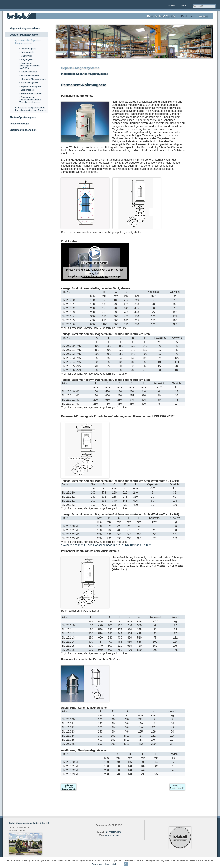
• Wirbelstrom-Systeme (30, 93)
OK (126, 864)
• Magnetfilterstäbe (28, 72)
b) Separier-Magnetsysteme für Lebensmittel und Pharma (31, 109)
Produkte (187, 16)
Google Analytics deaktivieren (106, 864)
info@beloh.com (113, 832)
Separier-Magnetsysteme (24, 35)
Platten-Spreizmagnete (23, 117)
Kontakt (203, 16)
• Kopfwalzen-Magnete (30, 86)
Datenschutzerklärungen (95, 276)
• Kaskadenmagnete (29, 75)
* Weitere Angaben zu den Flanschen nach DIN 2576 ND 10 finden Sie (106, 545)
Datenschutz (185, 5)
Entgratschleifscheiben (23, 130)
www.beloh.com (112, 835)
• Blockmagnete (27, 90)
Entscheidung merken (96, 263)
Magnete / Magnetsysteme (25, 28)
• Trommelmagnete (29, 83)
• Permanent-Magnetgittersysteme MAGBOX (29, 66)
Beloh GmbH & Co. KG (161, 16)
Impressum (173, 5)
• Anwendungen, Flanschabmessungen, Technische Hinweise (30, 100)
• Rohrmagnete (27, 52)
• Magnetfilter (26, 56)
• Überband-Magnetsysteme (33, 79)
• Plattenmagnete (28, 49)
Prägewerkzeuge (19, 124)
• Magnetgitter (26, 59)
